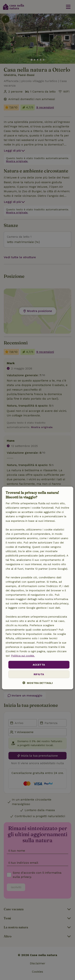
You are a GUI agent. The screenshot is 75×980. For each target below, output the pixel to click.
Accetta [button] (39, 665)
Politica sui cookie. (23, 656)
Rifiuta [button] (39, 674)
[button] (37, 683)
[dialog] (37, 588)
